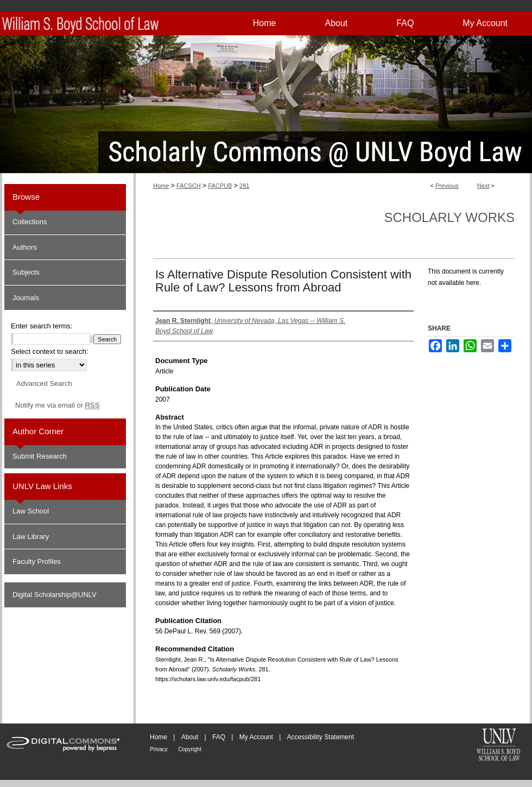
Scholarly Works (449, 217)
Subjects (26, 272)
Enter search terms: (42, 326)
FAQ (219, 737)
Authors (25, 247)
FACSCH (189, 186)
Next (483, 186)
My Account (256, 737)
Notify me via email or (57, 405)
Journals (26, 298)
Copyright (190, 749)
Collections (30, 222)
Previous (447, 186)
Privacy (159, 749)
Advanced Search (44, 383)
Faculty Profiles (37, 561)
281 (244, 186)
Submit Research (40, 456)
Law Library (31, 537)
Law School (31, 511)
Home (161, 186)
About (190, 737)
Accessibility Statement (321, 737)
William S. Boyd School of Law (498, 746)
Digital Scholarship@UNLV (55, 595)
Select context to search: (49, 351)
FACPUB (220, 186)
